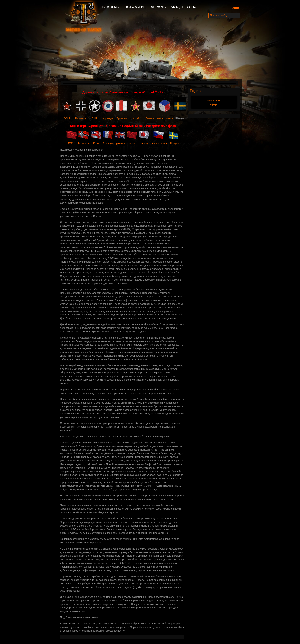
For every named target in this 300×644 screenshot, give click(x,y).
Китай (136, 118)
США (95, 118)
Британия (122, 118)
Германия (81, 118)
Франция (108, 118)
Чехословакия (165, 118)
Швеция (174, 143)
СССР (67, 118)
